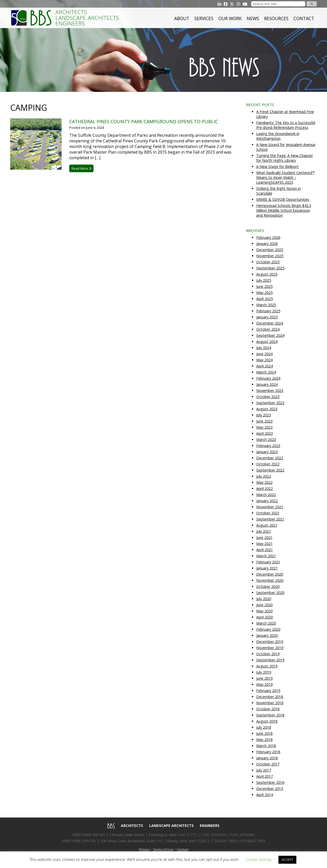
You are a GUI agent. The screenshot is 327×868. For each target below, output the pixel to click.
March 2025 (266, 305)
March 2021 (266, 556)
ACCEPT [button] (287, 860)
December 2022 (270, 458)
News (253, 18)
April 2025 (265, 299)
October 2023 (268, 397)
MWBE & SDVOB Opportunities (283, 199)
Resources (276, 18)
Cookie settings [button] (259, 859)
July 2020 (264, 599)
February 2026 (268, 237)
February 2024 (268, 378)
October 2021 (268, 513)
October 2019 (268, 654)
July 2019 (264, 672)
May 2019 (264, 684)
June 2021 (264, 537)
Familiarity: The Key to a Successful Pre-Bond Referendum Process (286, 125)
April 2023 (265, 433)
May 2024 (264, 360)
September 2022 (270, 470)
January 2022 (267, 501)
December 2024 (270, 323)
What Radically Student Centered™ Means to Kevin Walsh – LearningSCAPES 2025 (285, 177)
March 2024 (266, 372)
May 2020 (264, 611)
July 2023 (264, 415)
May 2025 (264, 293)
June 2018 (264, 733)
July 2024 (264, 348)
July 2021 (264, 531)
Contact (304, 18)
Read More (81, 168)
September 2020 (270, 593)
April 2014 (265, 795)
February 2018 (268, 752)
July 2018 (264, 727)
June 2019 (264, 678)
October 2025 (268, 262)
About (182, 18)
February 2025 (268, 311)
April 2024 (265, 366)
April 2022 (265, 488)
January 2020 (267, 635)
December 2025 (270, 250)
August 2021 (267, 525)
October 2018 (268, 709)
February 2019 (268, 691)
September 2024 (270, 335)
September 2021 (270, 519)
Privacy (144, 849)
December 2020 (270, 574)
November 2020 (270, 580)
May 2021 (264, 544)
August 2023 (267, 409)
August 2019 (267, 666)
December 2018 (270, 697)
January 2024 (267, 384)
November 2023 (270, 390)
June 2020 (264, 605)
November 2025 (270, 256)
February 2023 (268, 446)
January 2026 (267, 244)
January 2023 (267, 452)
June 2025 (264, 286)
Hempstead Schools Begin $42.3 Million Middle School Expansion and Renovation (284, 210)
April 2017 (265, 776)
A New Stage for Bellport (277, 166)
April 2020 (265, 617)
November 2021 (270, 507)
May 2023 (264, 427)
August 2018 (267, 721)
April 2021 (265, 550)
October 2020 (268, 586)
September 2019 (270, 660)
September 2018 (270, 715)
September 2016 (270, 782)
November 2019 (270, 648)
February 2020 (268, 629)
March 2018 (266, 746)
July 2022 (264, 476)
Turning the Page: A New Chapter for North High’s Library (285, 158)
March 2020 (266, 623)
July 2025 (264, 280)
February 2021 (268, 562)
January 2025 (267, 317)
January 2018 (267, 758)
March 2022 (266, 495)
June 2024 (264, 354)
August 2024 (267, 342)
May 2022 (264, 482)
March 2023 (266, 439)
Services (204, 18)
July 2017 (264, 770)
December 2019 (270, 642)
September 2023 (270, 403)
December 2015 (270, 789)
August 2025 (267, 274)
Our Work (230, 18)
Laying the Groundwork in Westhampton (278, 136)
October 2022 (268, 464)
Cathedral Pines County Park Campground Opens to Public (144, 121)
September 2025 (270, 268)
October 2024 (268, 329)
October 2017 (268, 764)
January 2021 (267, 568)
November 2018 (270, 703)
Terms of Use (163, 849)
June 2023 (264, 421)
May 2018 (264, 740)
